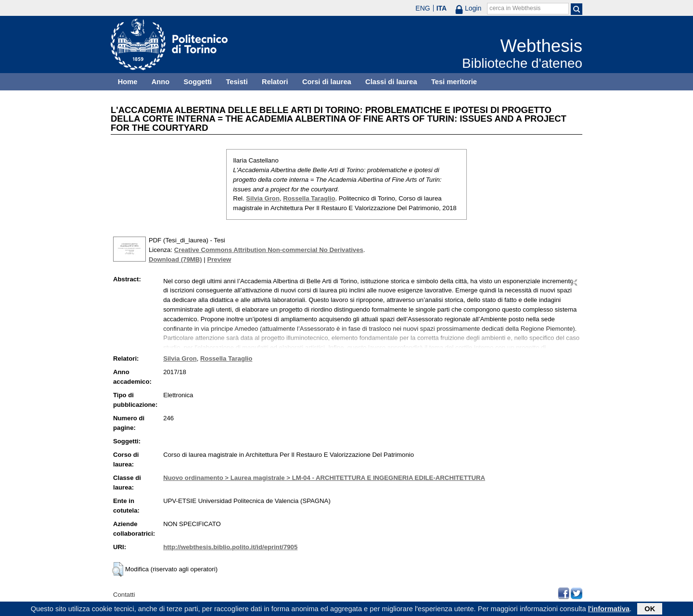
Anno (160, 82)
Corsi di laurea (327, 82)
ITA (442, 8)
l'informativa (609, 610)
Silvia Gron (263, 198)
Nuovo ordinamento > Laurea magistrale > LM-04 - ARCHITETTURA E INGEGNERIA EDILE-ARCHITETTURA (324, 478)
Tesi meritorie (454, 82)
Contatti (124, 595)
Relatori (275, 82)
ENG (423, 8)
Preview (219, 259)
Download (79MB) (175, 259)
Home (128, 82)
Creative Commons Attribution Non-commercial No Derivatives (269, 250)
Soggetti (198, 82)
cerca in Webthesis (515, 8)
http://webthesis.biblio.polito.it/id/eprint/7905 (230, 547)
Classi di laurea (391, 82)
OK (650, 610)
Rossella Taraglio (309, 198)
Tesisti (237, 82)
